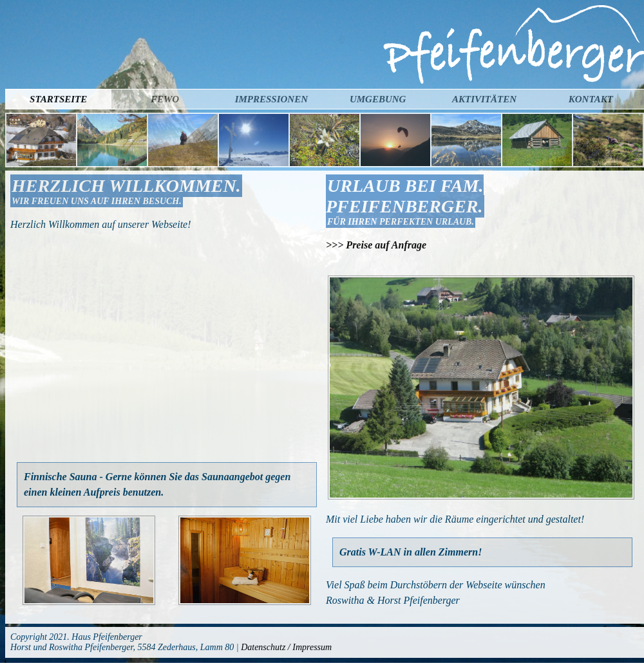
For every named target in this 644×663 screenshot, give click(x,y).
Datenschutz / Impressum (286, 647)
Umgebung (378, 99)
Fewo (165, 99)
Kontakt (591, 99)
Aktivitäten (484, 99)
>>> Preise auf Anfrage (376, 245)
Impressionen (271, 99)
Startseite (58, 99)
